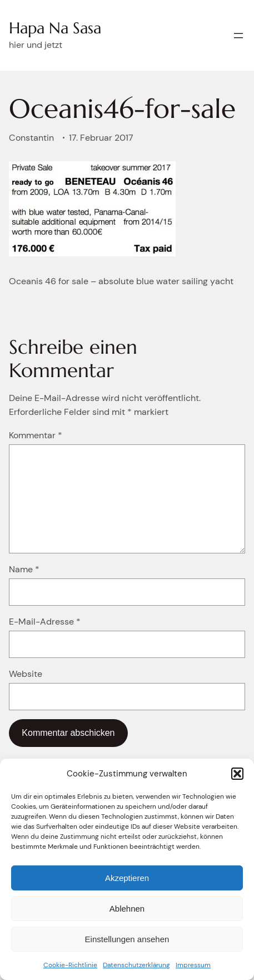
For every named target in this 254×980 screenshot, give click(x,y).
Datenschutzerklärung (136, 965)
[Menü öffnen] (238, 36)
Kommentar (36, 435)
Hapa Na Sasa (55, 28)
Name (24, 569)
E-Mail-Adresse (45, 622)
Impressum (193, 965)
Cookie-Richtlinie (70, 965)
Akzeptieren (127, 878)
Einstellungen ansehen (127, 939)
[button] (237, 774)
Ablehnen (127, 909)
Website (26, 674)
